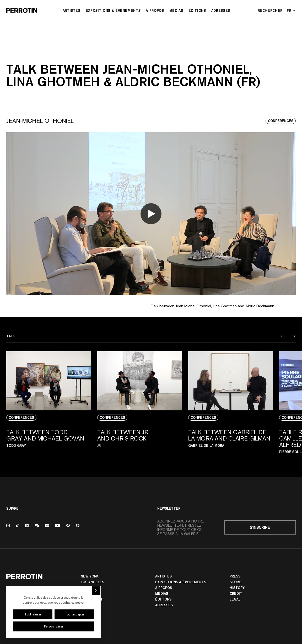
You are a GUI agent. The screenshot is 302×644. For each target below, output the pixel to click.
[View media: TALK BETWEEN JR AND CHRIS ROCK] (140, 406)
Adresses (221, 10)
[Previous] (283, 336)
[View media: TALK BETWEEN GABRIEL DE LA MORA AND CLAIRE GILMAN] (231, 406)
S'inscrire (260, 527)
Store (235, 582)
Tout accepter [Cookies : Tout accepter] (74, 614)
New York (90, 576)
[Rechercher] (270, 10)
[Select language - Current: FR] (290, 10)
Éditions (197, 10)
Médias (176, 10)
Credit (236, 593)
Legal (235, 599)
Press (235, 576)
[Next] (293, 336)
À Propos (155, 10)
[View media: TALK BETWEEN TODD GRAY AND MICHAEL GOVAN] (49, 406)
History (237, 588)
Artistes (72, 10)
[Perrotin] (22, 10)
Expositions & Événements (113, 10)
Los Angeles (92, 582)
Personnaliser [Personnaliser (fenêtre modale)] (54, 626)
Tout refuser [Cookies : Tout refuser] (33, 614)
